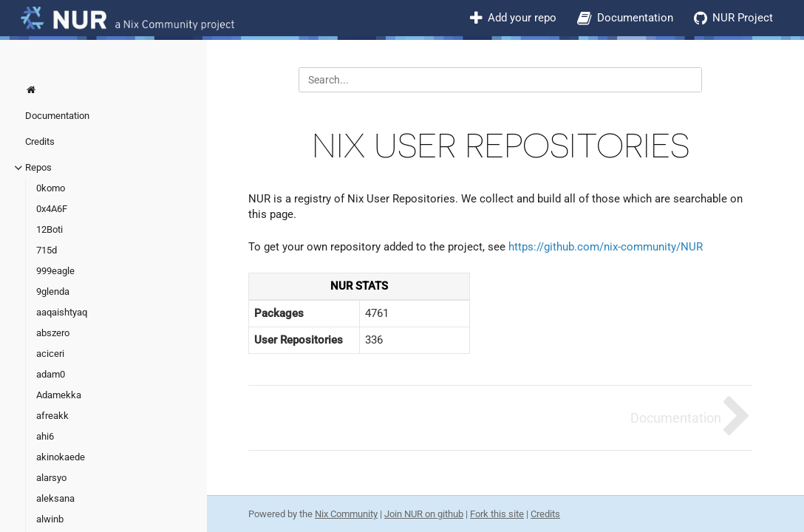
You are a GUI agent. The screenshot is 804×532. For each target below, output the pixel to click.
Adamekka (59, 395)
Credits (40, 141)
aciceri (50, 354)
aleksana (55, 498)
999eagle (55, 271)
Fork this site (497, 514)
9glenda (53, 291)
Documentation (635, 18)
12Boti (50, 229)
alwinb (50, 519)
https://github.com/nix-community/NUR (606, 247)
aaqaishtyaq (62, 312)
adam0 (51, 374)
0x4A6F (52, 209)
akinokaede (61, 457)
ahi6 (45, 436)
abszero (53, 333)
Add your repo (522, 18)
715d (47, 250)
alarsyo (51, 478)
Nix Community (346, 514)
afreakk (52, 416)
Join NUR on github (424, 514)
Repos (38, 167)
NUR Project (743, 18)
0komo (51, 188)
